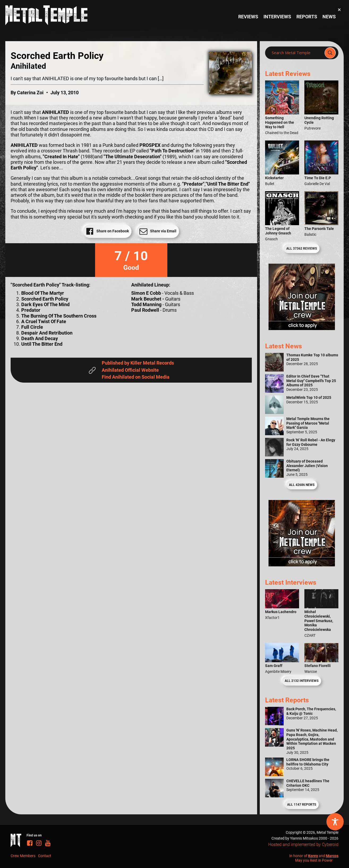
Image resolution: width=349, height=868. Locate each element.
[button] (339, 10)
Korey (313, 856)
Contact (45, 856)
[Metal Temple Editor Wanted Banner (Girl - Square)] (302, 328)
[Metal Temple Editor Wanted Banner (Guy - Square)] (302, 565)
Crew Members (23, 856)
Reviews (248, 17)
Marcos (332, 856)
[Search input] (296, 53)
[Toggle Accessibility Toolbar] (335, 822)
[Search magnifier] (330, 53)
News (329, 17)
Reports (307, 17)
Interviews (277, 17)
